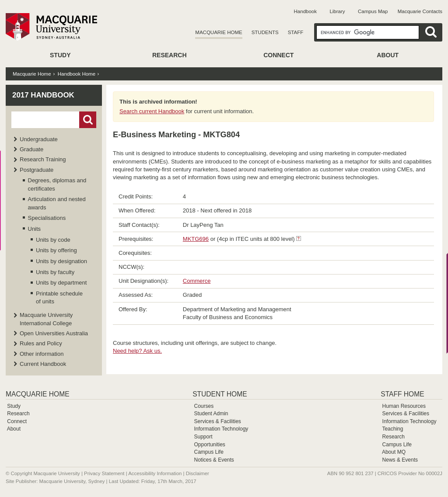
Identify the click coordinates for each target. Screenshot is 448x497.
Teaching (392, 429)
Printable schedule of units (59, 297)
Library (337, 11)
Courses (204, 406)
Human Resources (404, 406)
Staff (296, 32)
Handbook (305, 11)
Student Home (220, 394)
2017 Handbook (43, 95)
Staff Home (402, 394)
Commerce (197, 281)
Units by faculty (55, 272)
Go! (88, 120)
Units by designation (61, 261)
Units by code (53, 240)
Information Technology (221, 429)
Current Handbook (43, 364)
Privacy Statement (104, 473)
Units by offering (56, 250)
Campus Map (373, 11)
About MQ (394, 452)
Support (203, 437)
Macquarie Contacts (420, 11)
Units (35, 229)
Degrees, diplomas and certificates (57, 184)
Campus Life (208, 452)
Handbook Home (77, 74)
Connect (278, 55)
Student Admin (211, 414)
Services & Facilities (217, 421)
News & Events (400, 460)
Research (170, 55)
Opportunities (209, 445)
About (388, 55)
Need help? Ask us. (137, 351)
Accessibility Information (155, 473)
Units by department (61, 283)
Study (60, 55)
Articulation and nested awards (57, 203)
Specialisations (47, 218)
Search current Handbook (152, 111)
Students (265, 32)
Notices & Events (214, 460)
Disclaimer (198, 473)
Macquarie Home (219, 32)
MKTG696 (196, 239)
